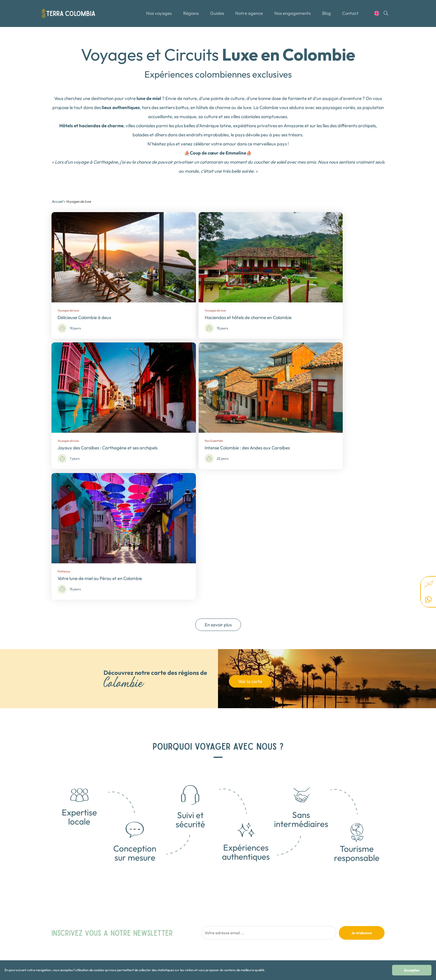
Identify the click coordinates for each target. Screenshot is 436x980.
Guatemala (276, 916)
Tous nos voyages (164, 898)
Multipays (216, 910)
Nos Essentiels (220, 922)
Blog (328, 16)
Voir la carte (250, 509)
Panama (274, 934)
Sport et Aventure (222, 934)
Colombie (275, 904)
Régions (191, 16)
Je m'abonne (362, 760)
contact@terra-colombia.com (350, 895)
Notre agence (250, 16)
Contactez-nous (162, 922)
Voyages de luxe (221, 940)
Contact (353, 16)
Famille (214, 904)
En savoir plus (218, 452)
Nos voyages (158, 16)
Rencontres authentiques (228, 928)
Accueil (57, 201)
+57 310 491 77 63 (340, 901)
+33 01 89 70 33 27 (341, 907)
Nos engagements (294, 16)
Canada (274, 898)
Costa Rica (276, 910)
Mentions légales (163, 928)
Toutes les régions (164, 904)
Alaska (272, 940)
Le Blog (156, 910)
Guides (217, 16)
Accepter (412, 970)
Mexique (274, 922)
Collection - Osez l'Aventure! (231, 898)
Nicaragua (276, 928)
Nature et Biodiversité (226, 916)
